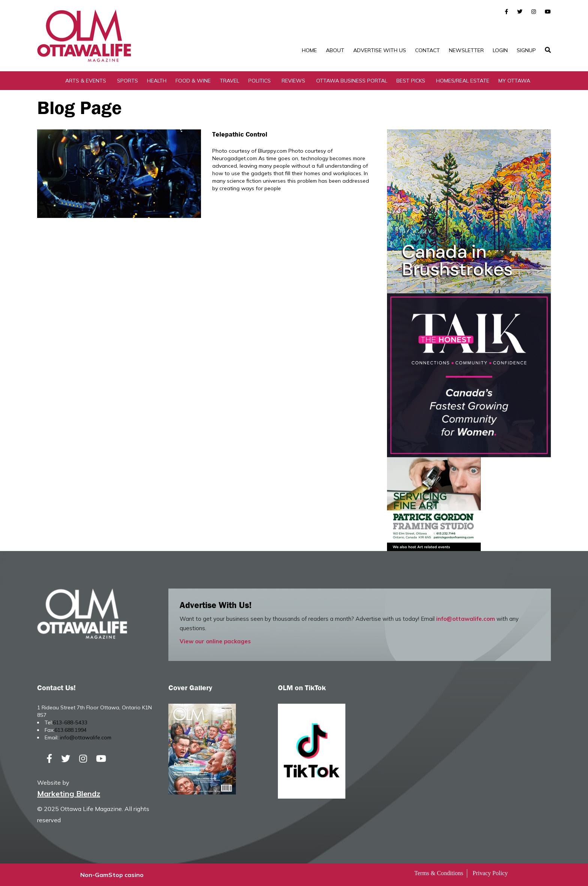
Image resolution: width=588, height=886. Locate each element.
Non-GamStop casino (112, 875)
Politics (259, 81)
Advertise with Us (380, 50)
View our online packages (215, 641)
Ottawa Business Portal (352, 81)
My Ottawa (514, 81)
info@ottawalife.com (466, 619)
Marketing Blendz (69, 794)
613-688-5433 (70, 722)
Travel (229, 81)
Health (157, 81)
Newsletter (466, 50)
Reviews (293, 81)
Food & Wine (193, 81)
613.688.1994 (70, 730)
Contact (427, 50)
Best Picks (411, 81)
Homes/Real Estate (463, 81)
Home (309, 50)
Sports (127, 81)
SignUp (526, 50)
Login (500, 50)
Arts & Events (86, 81)
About (335, 50)
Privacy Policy (490, 873)
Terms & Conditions (439, 873)
